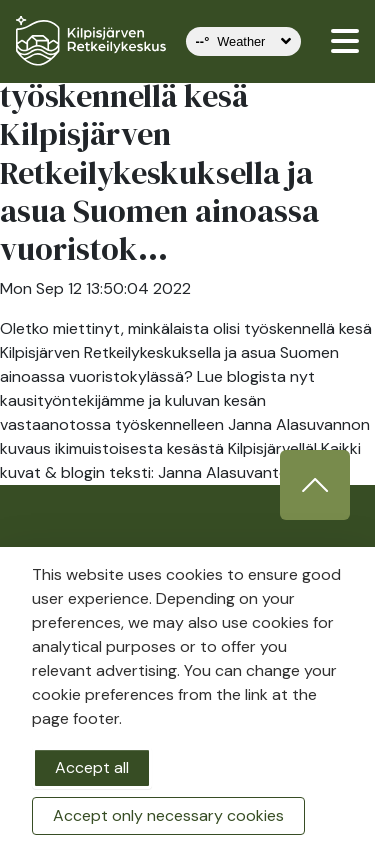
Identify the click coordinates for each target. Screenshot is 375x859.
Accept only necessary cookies (168, 815)
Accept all (92, 767)
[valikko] (345, 41)
